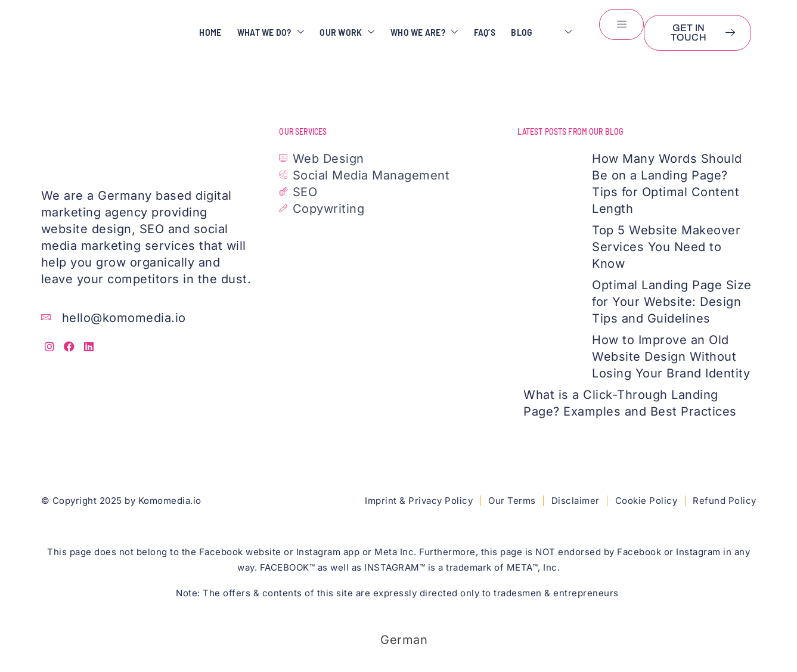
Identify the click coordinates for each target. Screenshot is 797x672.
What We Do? (261, 33)
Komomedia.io (170, 501)
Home (198, 32)
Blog (520, 32)
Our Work (339, 33)
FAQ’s (481, 32)
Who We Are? (419, 33)
